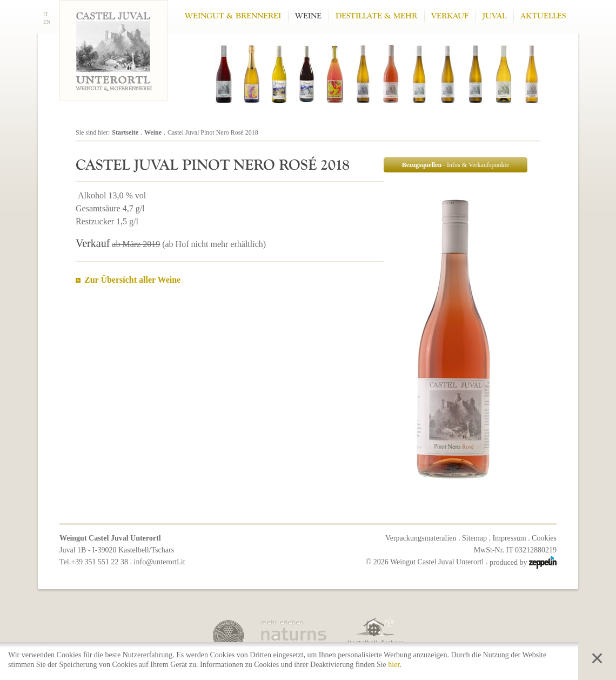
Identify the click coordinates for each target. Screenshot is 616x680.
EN (47, 22)
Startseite (125, 132)
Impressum (509, 538)
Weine (308, 16)
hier (394, 665)
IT (46, 14)
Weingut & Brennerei (233, 16)
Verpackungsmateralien (421, 538)
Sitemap (474, 538)
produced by (523, 562)
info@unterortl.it (160, 562)
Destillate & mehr (376, 16)
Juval (494, 16)
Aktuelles (543, 16)
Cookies (544, 538)
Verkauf (450, 16)
